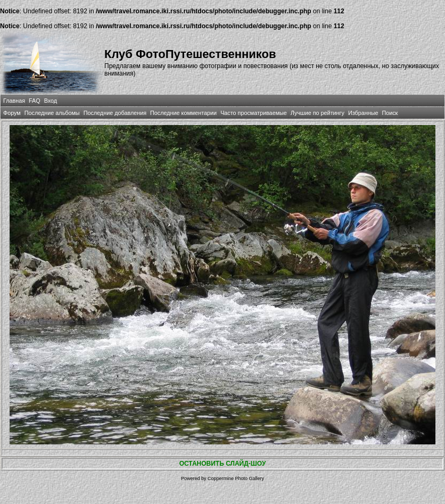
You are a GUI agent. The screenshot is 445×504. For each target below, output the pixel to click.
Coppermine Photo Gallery (236, 478)
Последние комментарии (183, 113)
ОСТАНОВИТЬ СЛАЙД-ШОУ (223, 464)
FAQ (35, 101)
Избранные (363, 113)
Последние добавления (115, 113)
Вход (51, 101)
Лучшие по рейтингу (318, 113)
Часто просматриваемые (254, 113)
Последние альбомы (52, 113)
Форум (12, 113)
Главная (14, 101)
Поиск (390, 113)
